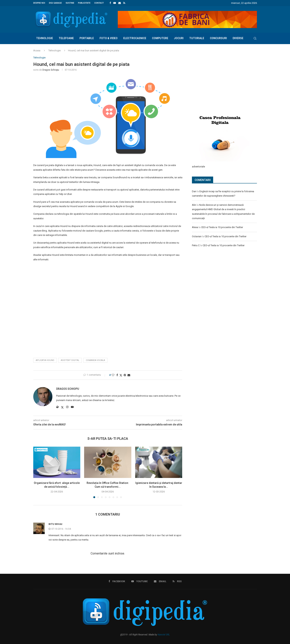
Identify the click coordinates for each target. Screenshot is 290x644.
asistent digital (70, 360)
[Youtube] (115, 3)
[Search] (255, 38)
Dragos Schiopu (51, 70)
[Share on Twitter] (121, 375)
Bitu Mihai (55, 524)
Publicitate (84, 3)
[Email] (120, 3)
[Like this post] (113, 375)
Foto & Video (109, 38)
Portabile (87, 38)
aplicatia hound (45, 360)
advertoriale (198, 166)
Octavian (197, 236)
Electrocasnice (135, 38)
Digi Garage (55, 3)
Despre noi (39, 3)
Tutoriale (197, 38)
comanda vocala (95, 360)
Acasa (37, 50)
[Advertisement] (221, 82)
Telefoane (66, 38)
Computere (160, 38)
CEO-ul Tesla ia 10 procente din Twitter (222, 227)
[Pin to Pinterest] (125, 375)
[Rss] (124, 3)
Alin (194, 205)
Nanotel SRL (164, 635)
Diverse (238, 38)
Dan (194, 191)
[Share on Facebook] (117, 375)
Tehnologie (45, 38)
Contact (99, 3)
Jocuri (179, 38)
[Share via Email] (129, 375)
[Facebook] (110, 3)
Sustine (70, 3)
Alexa (195, 227)
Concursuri (218, 38)
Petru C (196, 245)
